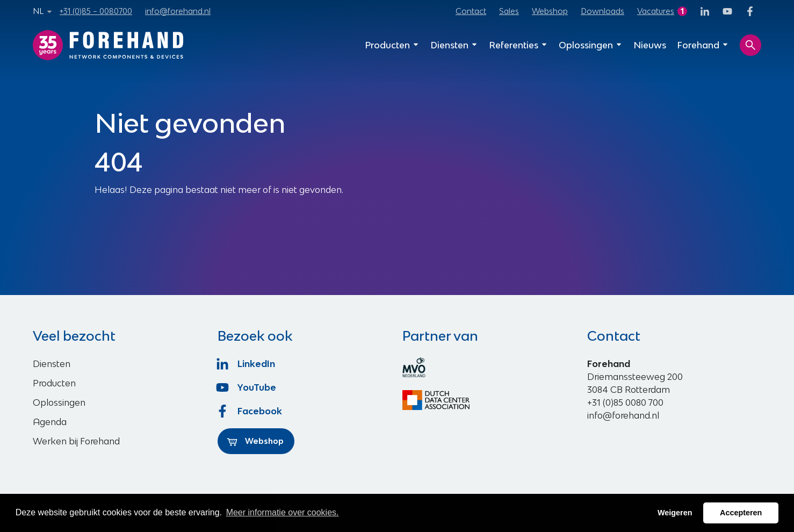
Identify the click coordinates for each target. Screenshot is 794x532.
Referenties (518, 45)
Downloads (602, 11)
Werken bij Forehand (76, 441)
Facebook (250, 411)
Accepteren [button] (741, 513)
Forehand (703, 45)
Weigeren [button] (675, 513)
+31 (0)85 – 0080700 (96, 11)
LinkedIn (246, 364)
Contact (471, 11)
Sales (509, 11)
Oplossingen (591, 45)
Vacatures (656, 11)
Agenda (50, 422)
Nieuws (650, 45)
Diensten (454, 45)
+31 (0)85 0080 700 (625, 402)
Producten (392, 45)
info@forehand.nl (178, 11)
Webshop (550, 11)
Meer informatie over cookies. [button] (283, 512)
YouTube (247, 387)
